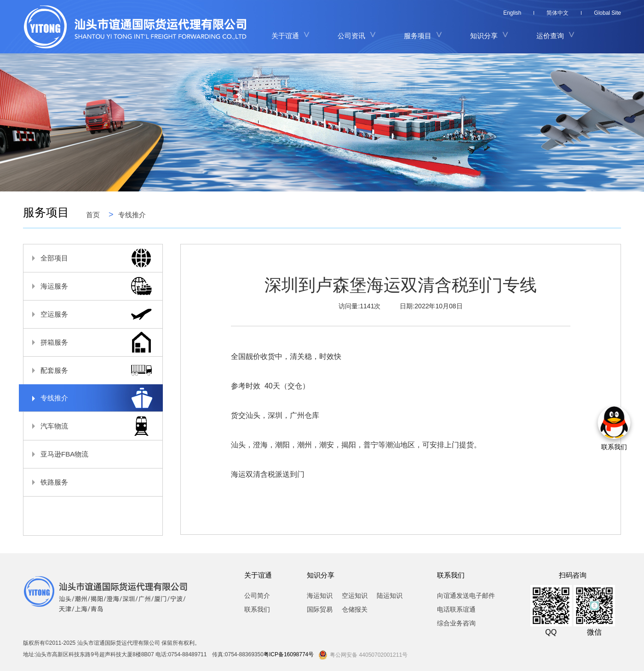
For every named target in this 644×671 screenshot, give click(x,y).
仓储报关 (355, 609)
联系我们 (257, 609)
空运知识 (355, 596)
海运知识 (320, 596)
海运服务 (88, 286)
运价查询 (550, 36)
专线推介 (132, 214)
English (512, 13)
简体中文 (558, 13)
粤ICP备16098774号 (289, 654)
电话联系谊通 (456, 609)
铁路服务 (88, 482)
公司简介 (257, 596)
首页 (93, 214)
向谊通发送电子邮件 (466, 596)
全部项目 (88, 258)
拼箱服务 (88, 342)
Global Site (607, 13)
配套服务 (88, 370)
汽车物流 (88, 426)
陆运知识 (390, 596)
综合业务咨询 (456, 623)
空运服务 (88, 314)
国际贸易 (320, 609)
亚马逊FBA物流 (88, 454)
